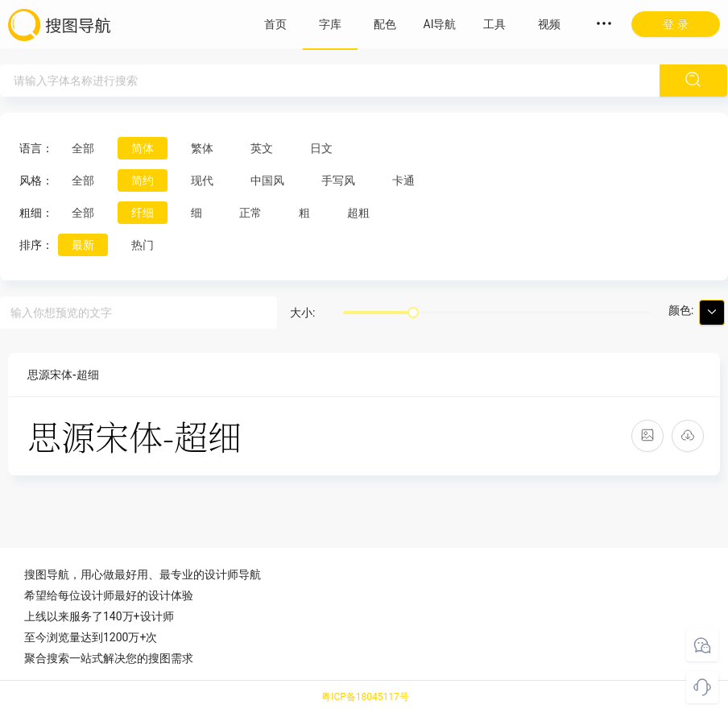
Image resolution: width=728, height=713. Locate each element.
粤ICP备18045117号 (365, 697)
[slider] (413, 313)
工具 (494, 24)
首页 (275, 24)
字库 (330, 24)
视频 (549, 24)
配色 (385, 24)
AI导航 (440, 24)
